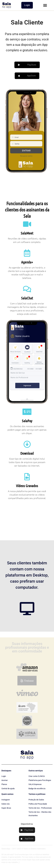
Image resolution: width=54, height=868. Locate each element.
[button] (45, 5)
